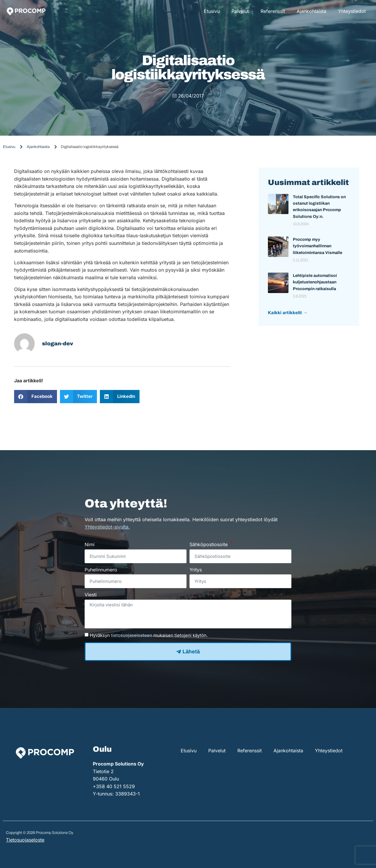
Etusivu (212, 11)
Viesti (91, 595)
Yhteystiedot (352, 11)
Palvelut (240, 11)
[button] (36, 397)
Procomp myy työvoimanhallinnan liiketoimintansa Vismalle (318, 246)
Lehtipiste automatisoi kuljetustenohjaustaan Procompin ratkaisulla (315, 282)
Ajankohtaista (312, 11)
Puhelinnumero (101, 570)
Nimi (90, 544)
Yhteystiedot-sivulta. (107, 527)
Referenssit (273, 11)
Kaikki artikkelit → (288, 313)
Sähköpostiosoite (209, 544)
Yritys (196, 570)
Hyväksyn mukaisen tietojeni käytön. (149, 635)
